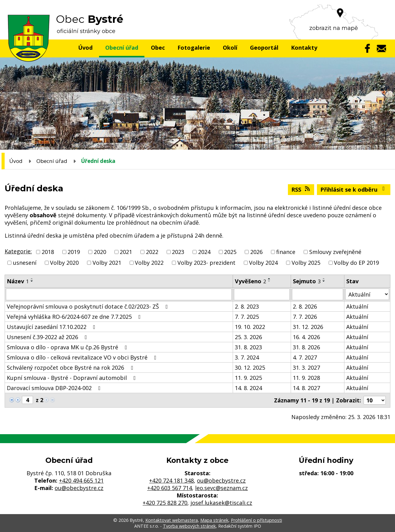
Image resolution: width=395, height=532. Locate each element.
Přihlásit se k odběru (354, 189)
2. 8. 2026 (305, 306)
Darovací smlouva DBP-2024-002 (55, 388)
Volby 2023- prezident (206, 263)
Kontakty (304, 48)
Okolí (230, 48)
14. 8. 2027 (306, 388)
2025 (230, 252)
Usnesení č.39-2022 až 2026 (48, 337)
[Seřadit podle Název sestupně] (32, 281)
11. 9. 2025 (248, 378)
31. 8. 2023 (248, 347)
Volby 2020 (64, 263)
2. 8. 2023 (247, 306)
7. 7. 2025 (247, 317)
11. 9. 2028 (306, 378)
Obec (158, 48)
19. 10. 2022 (250, 327)
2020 (100, 252)
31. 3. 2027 (306, 368)
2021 (126, 252)
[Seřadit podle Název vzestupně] (32, 279)
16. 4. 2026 (306, 337)
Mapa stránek (214, 520)
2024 (204, 252)
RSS (301, 189)
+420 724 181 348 (171, 480)
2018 (48, 252)
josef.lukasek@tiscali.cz (221, 503)
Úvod (85, 48)
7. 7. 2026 (305, 317)
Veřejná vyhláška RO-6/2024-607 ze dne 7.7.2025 (75, 317)
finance (286, 252)
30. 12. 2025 (250, 368)
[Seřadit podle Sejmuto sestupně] (324, 281)
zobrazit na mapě (334, 28)
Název (18, 281)
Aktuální (357, 306)
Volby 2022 (149, 263)
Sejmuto (307, 281)
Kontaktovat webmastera (172, 520)
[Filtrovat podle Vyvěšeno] (262, 294)
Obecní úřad (122, 48)
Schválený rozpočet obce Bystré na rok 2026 (71, 368)
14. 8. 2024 (248, 388)
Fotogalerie (194, 48)
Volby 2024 (263, 263)
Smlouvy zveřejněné (335, 252)
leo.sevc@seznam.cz (221, 488)
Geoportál (264, 48)
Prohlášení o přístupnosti (256, 520)
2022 (152, 252)
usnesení (25, 263)
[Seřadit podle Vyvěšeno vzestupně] (269, 279)
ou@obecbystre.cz (79, 488)
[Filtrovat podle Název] (119, 294)
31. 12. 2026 (308, 327)
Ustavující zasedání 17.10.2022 (52, 327)
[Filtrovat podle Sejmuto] (318, 294)
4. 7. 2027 (305, 357)
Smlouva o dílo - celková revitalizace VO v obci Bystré (83, 357)
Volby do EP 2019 (356, 263)
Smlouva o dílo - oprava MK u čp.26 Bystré (68, 347)
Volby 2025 (306, 263)
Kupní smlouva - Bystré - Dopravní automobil (73, 378)
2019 (74, 252)
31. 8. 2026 (306, 347)
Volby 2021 (107, 263)
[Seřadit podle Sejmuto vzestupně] (324, 279)
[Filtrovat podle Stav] (367, 294)
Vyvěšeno (250, 281)
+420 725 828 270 (165, 503)
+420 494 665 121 (81, 480)
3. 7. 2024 (247, 357)
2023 (178, 252)
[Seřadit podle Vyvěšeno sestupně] (269, 281)
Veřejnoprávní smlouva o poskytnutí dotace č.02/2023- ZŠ (89, 306)
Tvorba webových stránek (189, 526)
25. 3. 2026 (248, 337)
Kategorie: (18, 251)
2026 (256, 252)
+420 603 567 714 (170, 488)
